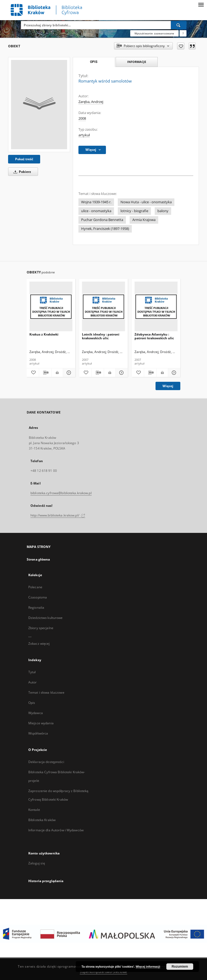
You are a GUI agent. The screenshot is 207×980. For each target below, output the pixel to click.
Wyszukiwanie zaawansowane (154, 33)
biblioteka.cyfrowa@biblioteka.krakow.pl (61, 493)
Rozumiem (180, 967)
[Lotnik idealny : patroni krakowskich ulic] (103, 307)
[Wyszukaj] (179, 25)
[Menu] (201, 4)
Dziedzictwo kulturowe (46, 618)
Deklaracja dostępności (46, 762)
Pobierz (21, 172)
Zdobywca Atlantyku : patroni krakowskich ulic (154, 336)
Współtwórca (38, 733)
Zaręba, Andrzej (91, 102)
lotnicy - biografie (134, 211)
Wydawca (36, 713)
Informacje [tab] (137, 62)
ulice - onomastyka (96, 211)
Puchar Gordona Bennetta (102, 220)
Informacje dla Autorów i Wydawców (56, 830)
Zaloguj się (37, 863)
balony (163, 211)
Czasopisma (38, 597)
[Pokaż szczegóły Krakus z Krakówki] (68, 373)
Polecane (35, 587)
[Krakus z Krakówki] (51, 307)
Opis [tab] (94, 62)
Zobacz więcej (39, 644)
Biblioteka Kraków (42, 820)
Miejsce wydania (41, 723)
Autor (33, 682)
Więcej (168, 386)
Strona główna (38, 559)
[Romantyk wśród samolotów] (39, 105)
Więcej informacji (148, 967)
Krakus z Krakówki (44, 334)
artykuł (84, 135)
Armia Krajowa (144, 220)
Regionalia (36, 607)
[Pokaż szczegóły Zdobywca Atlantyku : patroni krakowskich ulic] (173, 373)
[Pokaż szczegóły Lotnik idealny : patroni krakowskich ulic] (121, 373)
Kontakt (34, 810)
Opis (32, 703)
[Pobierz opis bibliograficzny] (45, 373)
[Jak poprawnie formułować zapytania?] (183, 33)
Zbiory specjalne (41, 628)
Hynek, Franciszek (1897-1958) (105, 229)
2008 (82, 118)
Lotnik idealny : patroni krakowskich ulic (101, 336)
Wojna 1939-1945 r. (96, 202)
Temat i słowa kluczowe (46, 692)
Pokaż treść (24, 159)
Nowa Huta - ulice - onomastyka (146, 202)
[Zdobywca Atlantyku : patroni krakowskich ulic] (156, 307)
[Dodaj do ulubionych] (181, 46)
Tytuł (32, 672)
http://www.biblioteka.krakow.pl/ (58, 515)
